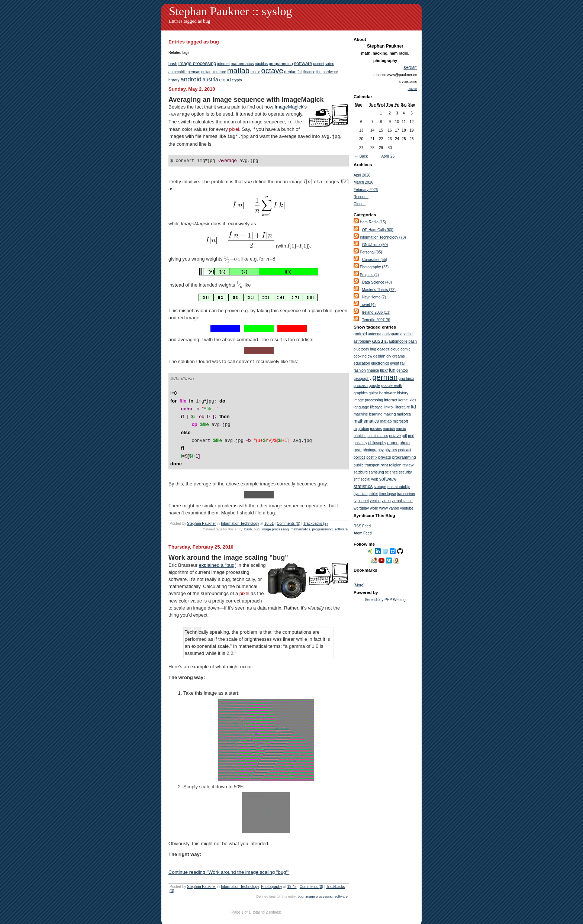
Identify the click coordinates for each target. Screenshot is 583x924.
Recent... (361, 197)
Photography (272, 877)
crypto (237, 80)
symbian (361, 494)
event (394, 363)
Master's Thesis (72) (379, 290)
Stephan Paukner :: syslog (231, 11)
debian (290, 72)
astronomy (362, 341)
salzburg (361, 472)
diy (389, 356)
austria (210, 80)
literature (219, 72)
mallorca (404, 414)
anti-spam (391, 334)
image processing (197, 63)
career (384, 349)
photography (373, 450)
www (384, 508)
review (408, 465)
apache (407, 334)
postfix (372, 457)
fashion (360, 370)
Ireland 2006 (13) (376, 312)
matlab (238, 71)
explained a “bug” (218, 555)
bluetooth (361, 349)
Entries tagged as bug (190, 21)
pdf (405, 436)
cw (370, 356)
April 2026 (362, 175)
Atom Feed (363, 533)
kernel (403, 400)
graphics (361, 393)
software (303, 63)
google (375, 386)
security (405, 472)
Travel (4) (368, 305)
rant (384, 465)
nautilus (261, 64)
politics (359, 457)
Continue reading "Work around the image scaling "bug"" (229, 862)
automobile (178, 72)
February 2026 (366, 190)
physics (391, 450)
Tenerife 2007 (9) (376, 320)
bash (173, 64)
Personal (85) (371, 252)
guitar (206, 72)
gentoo (402, 370)
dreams (399, 356)
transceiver (406, 494)
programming (281, 64)
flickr (384, 370)
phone (393, 443)
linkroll (389, 407)
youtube (407, 508)
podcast (405, 450)
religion (395, 465)
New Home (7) (374, 297)
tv (355, 501)
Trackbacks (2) (316, 514)
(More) (359, 585)
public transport (367, 465)
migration (361, 429)
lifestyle (376, 407)
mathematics (242, 64)
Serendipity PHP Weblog (385, 600)
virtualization (402, 501)
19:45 (292, 877)
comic (405, 349)
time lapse (387, 494)
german (194, 72)
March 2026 (363, 182)
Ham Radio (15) (373, 222)
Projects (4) (369, 275)
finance (309, 72)
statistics (363, 486)
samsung (376, 472)
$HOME (410, 68)
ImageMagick (289, 107)
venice (375, 501)
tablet (373, 494)
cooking (360, 356)
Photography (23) (374, 267)
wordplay (361, 508)
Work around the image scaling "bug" (228, 548)
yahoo (394, 508)
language (361, 407)
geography (363, 379)
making (389, 414)
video (330, 64)
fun (319, 72)
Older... (360, 204)
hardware (330, 72)
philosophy (377, 443)
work (374, 508)
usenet (319, 64)
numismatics (378, 436)
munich (389, 429)
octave (272, 71)
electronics (380, 363)
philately (360, 443)
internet (223, 64)
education (362, 363)
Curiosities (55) (375, 260)
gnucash (361, 386)
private (385, 457)
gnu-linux (406, 379)
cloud (225, 80)
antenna (374, 334)
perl (411, 436)
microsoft (400, 421)
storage (380, 487)
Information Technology (240, 514)
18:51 (269, 514)
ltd (414, 407)
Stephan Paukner (201, 514)
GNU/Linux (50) (375, 245)
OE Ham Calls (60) (378, 230)
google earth (392, 386)
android (191, 79)
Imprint (412, 89)
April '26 (388, 156)
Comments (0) (288, 514)
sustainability (399, 487)
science (391, 472)
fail (300, 72)
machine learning (368, 414)
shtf (357, 479)
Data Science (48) (377, 282)
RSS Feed (362, 526)
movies (376, 429)
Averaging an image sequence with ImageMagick (246, 100)
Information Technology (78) (383, 237)
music (255, 72)
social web (369, 479)
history (174, 80)
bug (257, 520)
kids (413, 400)
